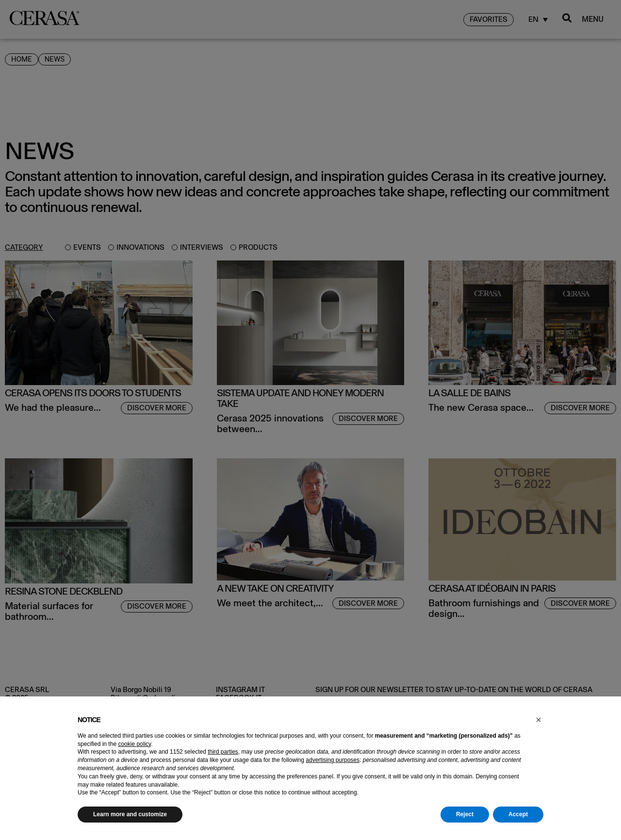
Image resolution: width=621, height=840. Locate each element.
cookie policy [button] (134, 744)
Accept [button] (518, 814)
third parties (223, 752)
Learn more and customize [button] (130, 814)
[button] (539, 720)
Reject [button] (465, 814)
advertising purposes (333, 760)
